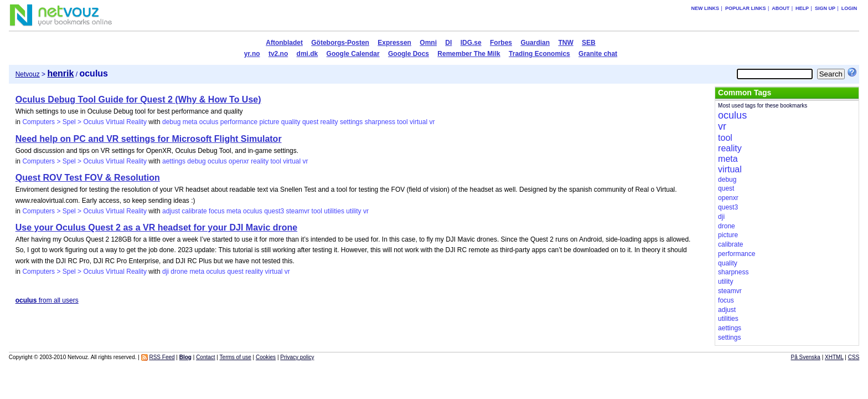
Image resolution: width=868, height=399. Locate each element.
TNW (565, 43)
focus (217, 211)
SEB (589, 43)
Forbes (501, 43)
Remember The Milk (469, 54)
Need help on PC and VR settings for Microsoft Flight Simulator (149, 139)
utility (353, 211)
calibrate (194, 211)
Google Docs (409, 54)
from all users (47, 300)
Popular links (746, 8)
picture (269, 122)
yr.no (252, 54)
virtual (418, 122)
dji (166, 272)
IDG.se (471, 43)
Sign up (825, 8)
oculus (209, 122)
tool (402, 122)
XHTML (834, 357)
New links (706, 8)
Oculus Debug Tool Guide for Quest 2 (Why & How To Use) (138, 99)
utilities (334, 211)
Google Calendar (353, 54)
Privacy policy (297, 357)
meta (190, 122)
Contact (205, 357)
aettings (174, 161)
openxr (239, 161)
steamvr (298, 211)
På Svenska (806, 357)
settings (351, 122)
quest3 (274, 211)
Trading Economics (539, 54)
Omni (428, 43)
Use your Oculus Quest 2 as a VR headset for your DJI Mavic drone (157, 227)
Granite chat (598, 54)
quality (291, 122)
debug (171, 122)
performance (239, 122)
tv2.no (278, 54)
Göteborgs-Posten (340, 43)
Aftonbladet (284, 43)
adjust (171, 211)
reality (329, 122)
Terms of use (236, 357)
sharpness (380, 122)
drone (179, 272)
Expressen (394, 43)
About (781, 8)
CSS (854, 357)
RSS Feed (162, 357)
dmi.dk (308, 54)
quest (310, 122)
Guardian (535, 43)
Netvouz (28, 74)
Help (802, 8)
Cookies (266, 357)
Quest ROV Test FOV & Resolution (88, 178)
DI (448, 43)
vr (432, 122)
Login (849, 8)
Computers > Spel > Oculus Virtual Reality (84, 122)
